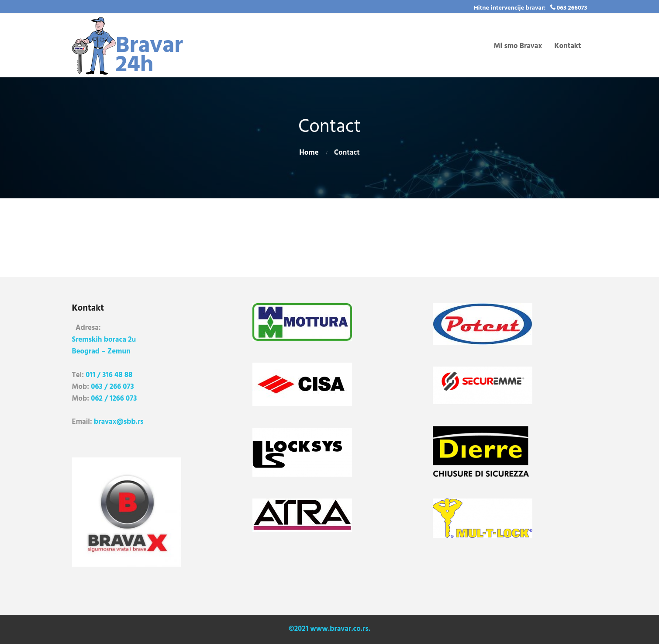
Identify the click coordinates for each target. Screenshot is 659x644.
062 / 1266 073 (114, 399)
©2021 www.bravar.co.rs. (329, 629)
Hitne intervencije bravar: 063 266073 (530, 8)
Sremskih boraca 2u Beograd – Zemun (104, 346)
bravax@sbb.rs (119, 422)
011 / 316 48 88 (109, 375)
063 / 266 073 (112, 387)
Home (309, 153)
